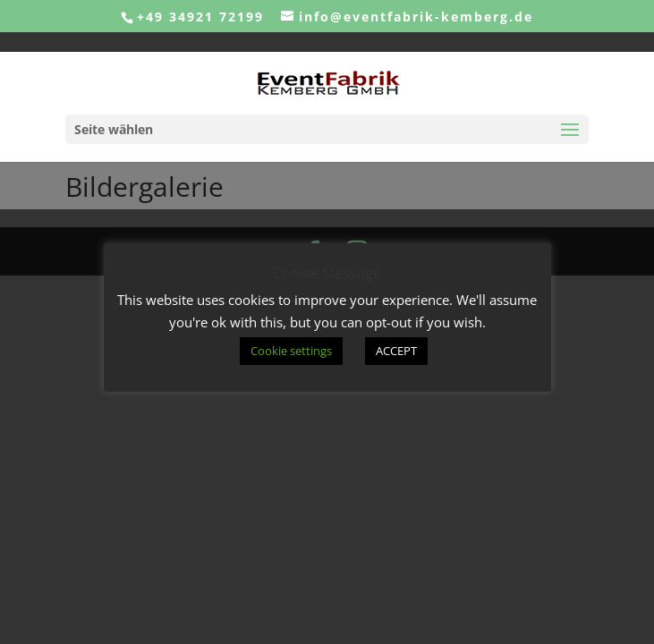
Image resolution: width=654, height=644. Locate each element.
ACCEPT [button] (396, 351)
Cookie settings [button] (291, 351)
